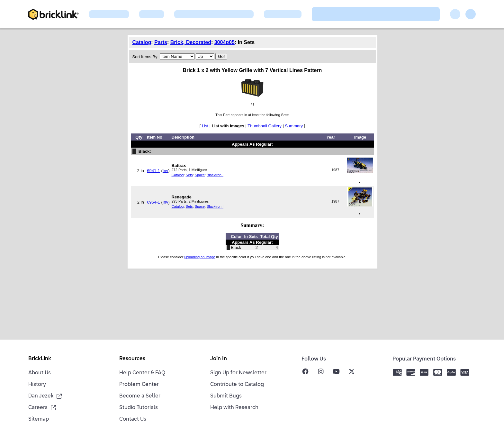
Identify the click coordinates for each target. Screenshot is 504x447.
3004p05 (225, 42)
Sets (189, 175)
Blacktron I (215, 175)
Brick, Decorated (191, 42)
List (205, 126)
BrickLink (40, 359)
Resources (132, 359)
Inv (165, 171)
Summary (294, 126)
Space (200, 175)
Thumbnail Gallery (265, 126)
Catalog (142, 42)
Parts (161, 42)
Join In (219, 359)
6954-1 (153, 202)
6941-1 (153, 171)
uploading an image (200, 257)
